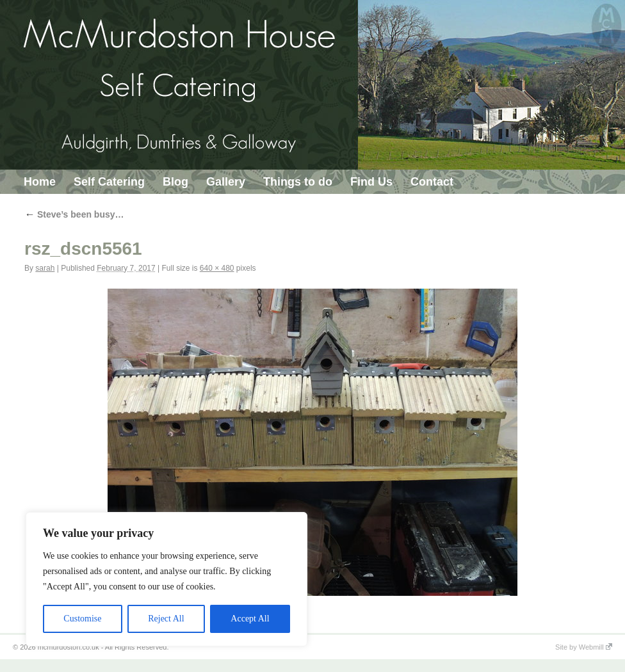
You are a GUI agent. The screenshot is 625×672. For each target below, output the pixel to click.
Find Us (371, 182)
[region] (166, 579)
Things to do (298, 182)
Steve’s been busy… (74, 214)
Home (40, 182)
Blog (175, 182)
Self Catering (109, 182)
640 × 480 (217, 268)
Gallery (226, 182)
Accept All (250, 619)
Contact (432, 182)
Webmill (596, 647)
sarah (45, 268)
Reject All (166, 619)
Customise (82, 619)
